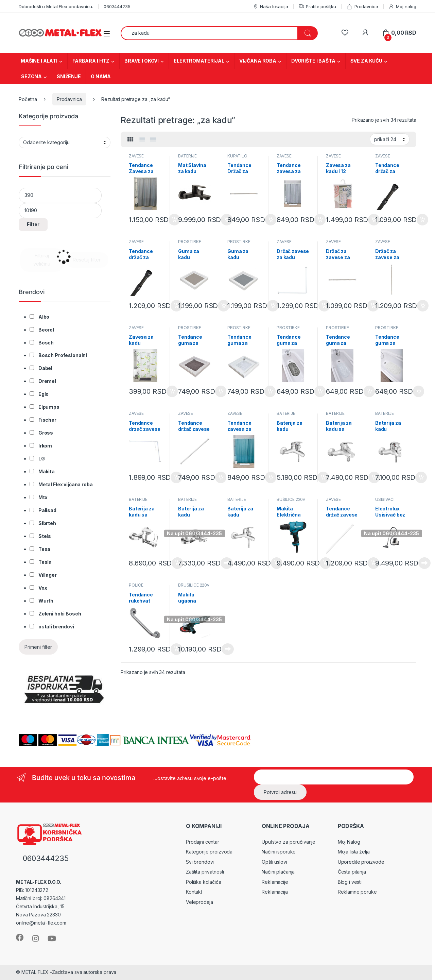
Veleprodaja (199, 902)
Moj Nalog (349, 842)
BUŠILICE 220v (291, 499)
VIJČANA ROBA (258, 61)
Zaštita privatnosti (205, 872)
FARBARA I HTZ (91, 61)
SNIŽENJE (69, 76)
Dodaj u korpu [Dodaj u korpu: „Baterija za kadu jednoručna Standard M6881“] (421, 477)
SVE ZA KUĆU (366, 61)
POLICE (136, 585)
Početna (28, 99)
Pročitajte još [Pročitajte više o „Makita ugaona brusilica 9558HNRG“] (228, 649)
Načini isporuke (279, 852)
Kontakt (194, 892)
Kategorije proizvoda (209, 852)
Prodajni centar (203, 842)
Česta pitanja (352, 872)
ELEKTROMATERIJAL (199, 61)
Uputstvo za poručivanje (289, 842)
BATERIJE (187, 156)
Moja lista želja (354, 852)
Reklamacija (275, 892)
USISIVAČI (385, 499)
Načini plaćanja (278, 872)
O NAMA (101, 76)
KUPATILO (237, 156)
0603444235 (117, 6)
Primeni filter (38, 647)
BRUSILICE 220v (194, 585)
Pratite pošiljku (318, 7)
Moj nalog (402, 7)
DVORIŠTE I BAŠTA (313, 61)
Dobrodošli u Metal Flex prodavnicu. (56, 6)
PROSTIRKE (190, 242)
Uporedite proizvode (361, 862)
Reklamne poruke (357, 892)
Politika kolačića (204, 882)
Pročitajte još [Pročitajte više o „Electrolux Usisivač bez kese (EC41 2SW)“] (424, 563)
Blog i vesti (350, 882)
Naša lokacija (271, 7)
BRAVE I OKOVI (142, 61)
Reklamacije (275, 882)
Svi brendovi (200, 862)
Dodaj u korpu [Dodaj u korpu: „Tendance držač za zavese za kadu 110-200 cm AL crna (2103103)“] (422, 220)
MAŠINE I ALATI (39, 61)
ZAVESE (136, 156)
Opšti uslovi (274, 862)
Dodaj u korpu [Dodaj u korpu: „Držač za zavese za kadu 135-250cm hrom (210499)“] (423, 306)
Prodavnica (362, 7)
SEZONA (31, 76)
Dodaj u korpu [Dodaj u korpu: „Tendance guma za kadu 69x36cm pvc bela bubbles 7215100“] (419, 391)
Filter (33, 224)
